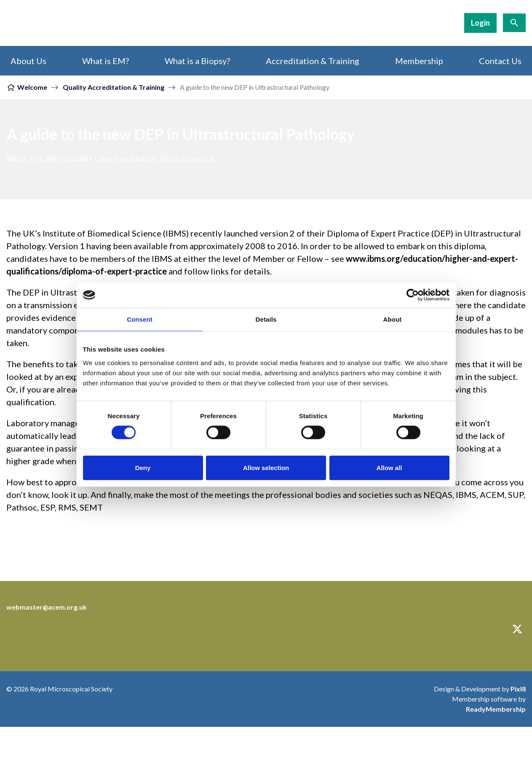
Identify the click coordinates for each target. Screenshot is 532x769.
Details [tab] (266, 319)
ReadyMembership (496, 709)
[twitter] (517, 629)
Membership (419, 61)
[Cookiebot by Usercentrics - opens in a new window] (413, 295)
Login (480, 23)
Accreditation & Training (313, 61)
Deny (143, 467)
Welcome (32, 87)
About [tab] (393, 319)
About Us (28, 61)
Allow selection (266, 467)
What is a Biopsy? (197, 61)
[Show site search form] (514, 23)
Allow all (389, 467)
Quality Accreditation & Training (114, 87)
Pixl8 (518, 689)
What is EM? (106, 61)
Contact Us (500, 61)
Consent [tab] (140, 319)
